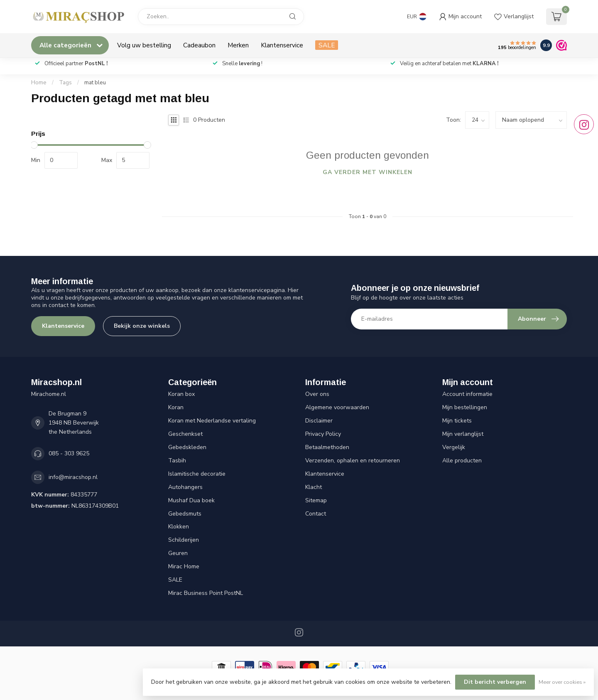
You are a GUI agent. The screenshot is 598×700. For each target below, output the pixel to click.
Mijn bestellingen (465, 407)
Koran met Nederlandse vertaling (212, 421)
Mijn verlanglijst (463, 434)
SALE (327, 45)
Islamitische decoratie (197, 474)
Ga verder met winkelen (368, 172)
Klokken (179, 527)
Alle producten (462, 461)
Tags (65, 83)
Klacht (314, 487)
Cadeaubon (199, 45)
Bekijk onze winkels (142, 326)
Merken (238, 45)
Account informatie (467, 394)
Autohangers (185, 487)
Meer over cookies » (562, 682)
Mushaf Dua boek (191, 500)
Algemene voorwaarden (337, 407)
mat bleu (95, 83)
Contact (316, 514)
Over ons (317, 394)
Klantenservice (282, 45)
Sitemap (316, 500)
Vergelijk (454, 447)
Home (39, 83)
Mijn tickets (457, 421)
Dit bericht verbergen (495, 682)
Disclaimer (319, 421)
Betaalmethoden (327, 447)
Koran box (181, 394)
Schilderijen (184, 540)
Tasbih (177, 461)
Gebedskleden (187, 447)
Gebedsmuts (185, 514)
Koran (176, 407)
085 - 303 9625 (69, 453)
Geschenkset (185, 434)
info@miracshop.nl (73, 477)
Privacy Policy (323, 434)
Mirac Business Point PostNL (206, 593)
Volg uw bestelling (144, 45)
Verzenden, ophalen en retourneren (353, 461)
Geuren (178, 553)
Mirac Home (184, 566)
